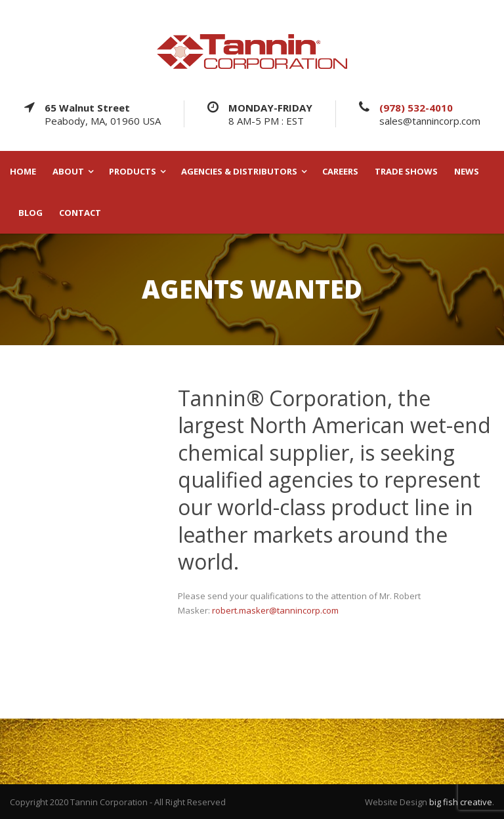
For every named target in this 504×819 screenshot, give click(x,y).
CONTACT (80, 213)
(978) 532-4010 (416, 108)
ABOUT (68, 172)
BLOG (31, 213)
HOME (23, 172)
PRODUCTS (133, 172)
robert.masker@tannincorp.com (275, 610)
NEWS (467, 172)
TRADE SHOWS (406, 172)
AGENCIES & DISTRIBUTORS (239, 172)
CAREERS (340, 172)
